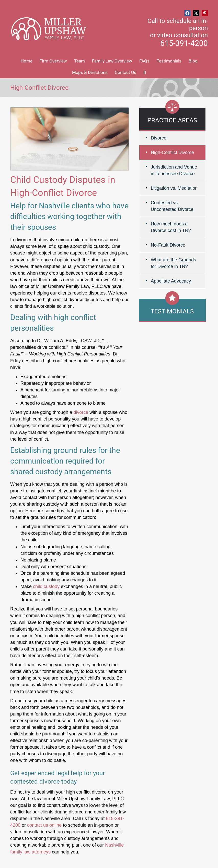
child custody (46, 586)
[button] (187, 13)
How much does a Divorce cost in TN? (171, 227)
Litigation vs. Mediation (174, 188)
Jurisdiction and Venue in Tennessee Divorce (174, 170)
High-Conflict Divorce (172, 152)
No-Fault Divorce (168, 245)
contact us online (44, 825)
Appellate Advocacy (171, 281)
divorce (81, 412)
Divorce (159, 138)
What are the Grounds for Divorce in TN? (173, 263)
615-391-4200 (184, 43)
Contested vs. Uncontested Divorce (172, 206)
